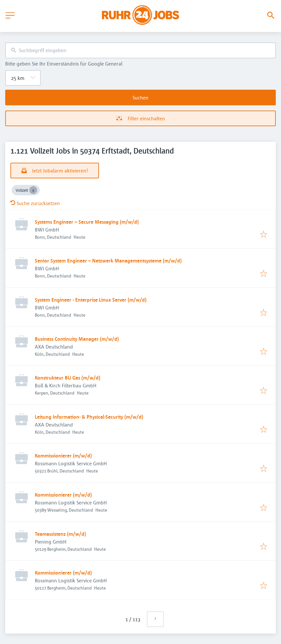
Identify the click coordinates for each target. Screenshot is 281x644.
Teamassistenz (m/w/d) (60, 534)
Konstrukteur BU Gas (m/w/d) (68, 378)
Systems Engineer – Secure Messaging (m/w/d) (87, 222)
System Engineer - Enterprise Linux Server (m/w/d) (91, 300)
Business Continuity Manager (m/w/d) (77, 339)
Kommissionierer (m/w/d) (63, 456)
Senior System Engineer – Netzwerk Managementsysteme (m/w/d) (108, 261)
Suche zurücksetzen (35, 203)
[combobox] (140, 50)
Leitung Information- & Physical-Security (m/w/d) (89, 417)
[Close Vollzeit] (33, 190)
